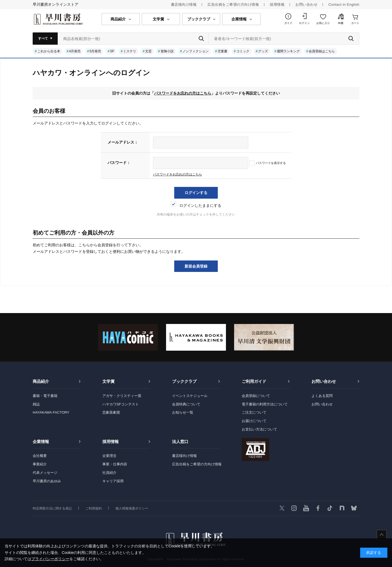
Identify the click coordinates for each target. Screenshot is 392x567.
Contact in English (344, 4)
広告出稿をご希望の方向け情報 (233, 4)
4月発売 (75, 51)
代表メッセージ (45, 473)
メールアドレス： (123, 142)
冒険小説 (167, 51)
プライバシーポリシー (50, 559)
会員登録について (256, 396)
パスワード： (119, 163)
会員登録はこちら (322, 51)
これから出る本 (49, 51)
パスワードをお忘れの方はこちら (183, 93)
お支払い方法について (259, 429)
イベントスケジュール (190, 396)
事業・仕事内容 (115, 464)
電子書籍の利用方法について (265, 404)
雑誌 (36, 404)
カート (355, 23)
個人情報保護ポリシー (132, 508)
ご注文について (254, 412)
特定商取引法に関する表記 (52, 508)
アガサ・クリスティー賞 (122, 396)
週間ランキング (288, 51)
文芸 (148, 51)
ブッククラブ (184, 381)
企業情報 (41, 442)
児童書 (222, 51)
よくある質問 (322, 396)
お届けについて (254, 421)
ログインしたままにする (196, 205)
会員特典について (186, 404)
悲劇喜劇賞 (111, 412)
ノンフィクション (195, 51)
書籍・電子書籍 (45, 396)
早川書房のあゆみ (47, 481)
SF (112, 51)
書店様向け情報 (184, 4)
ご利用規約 (94, 508)
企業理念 (109, 456)
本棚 (341, 23)
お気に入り (323, 23)
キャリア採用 (113, 481)
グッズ (263, 51)
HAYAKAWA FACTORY (51, 412)
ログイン (304, 23)
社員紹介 (109, 473)
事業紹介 (40, 464)
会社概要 (40, 456)
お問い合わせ (306, 4)
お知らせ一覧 (183, 412)
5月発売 (95, 51)
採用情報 (277, 4)
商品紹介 (41, 381)
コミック (243, 51)
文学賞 (108, 381)
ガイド (288, 23)
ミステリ (130, 51)
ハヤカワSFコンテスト (121, 404)
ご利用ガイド (254, 381)
